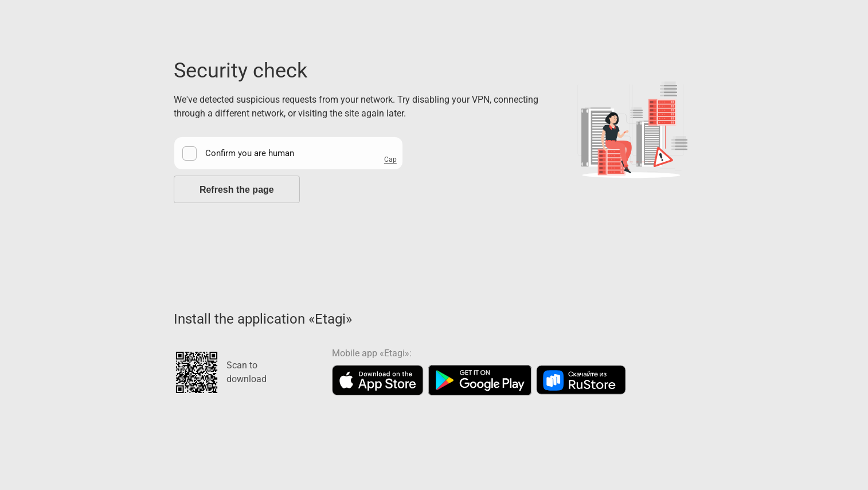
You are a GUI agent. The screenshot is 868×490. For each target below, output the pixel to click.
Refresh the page (237, 190)
